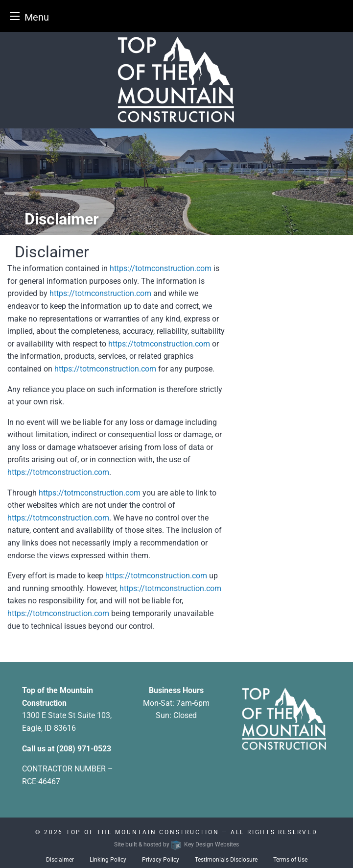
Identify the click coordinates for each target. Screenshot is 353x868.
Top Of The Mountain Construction (143, 832)
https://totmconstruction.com (161, 268)
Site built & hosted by (176, 844)
